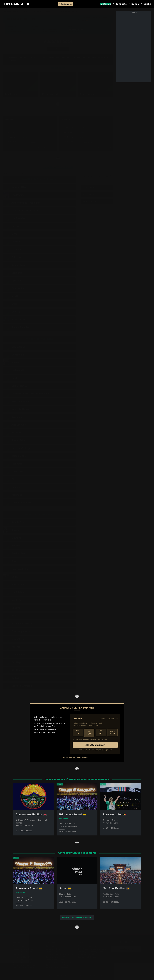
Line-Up (13, 30)
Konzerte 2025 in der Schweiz (58, 962)
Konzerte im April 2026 (55, 957)
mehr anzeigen (30, 142)
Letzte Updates (51, 30)
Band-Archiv (74, 32)
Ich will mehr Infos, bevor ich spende (76, 757)
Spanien (26, 12)
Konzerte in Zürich (53, 949)
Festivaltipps (18, 946)
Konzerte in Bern (53, 952)
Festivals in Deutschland (23, 952)
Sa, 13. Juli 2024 (97, 201)
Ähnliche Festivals (52, 32)
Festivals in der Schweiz (23, 949)
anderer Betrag (112, 732)
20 (89, 732)
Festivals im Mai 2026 (22, 957)
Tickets (36, 32)
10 (78, 732)
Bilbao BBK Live (38, 12)
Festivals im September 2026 (25, 965)
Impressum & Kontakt (87, 957)
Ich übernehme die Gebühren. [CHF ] (91, 739)
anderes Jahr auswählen (58, 49)
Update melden (126, 949)
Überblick (37, 30)
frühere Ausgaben (53, 12)
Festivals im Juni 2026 (22, 960)
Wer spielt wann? (16, 32)
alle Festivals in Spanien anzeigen (76, 917)
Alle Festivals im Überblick (24, 968)
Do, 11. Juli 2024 (97, 187)
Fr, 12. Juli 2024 (97, 194)
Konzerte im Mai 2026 (55, 960)
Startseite (7, 12)
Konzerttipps (51, 946)
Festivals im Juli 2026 (22, 962)
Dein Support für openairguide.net (93, 949)
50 (101, 732)
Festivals (17, 12)
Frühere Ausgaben (77, 30)
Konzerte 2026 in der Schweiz (58, 965)
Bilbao (84, 20)
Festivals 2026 (19, 954)
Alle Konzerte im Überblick (57, 968)
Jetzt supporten (65, 4)
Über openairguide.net (88, 946)
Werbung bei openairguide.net (91, 952)
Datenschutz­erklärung (88, 954)
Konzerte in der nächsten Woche (59, 954)
